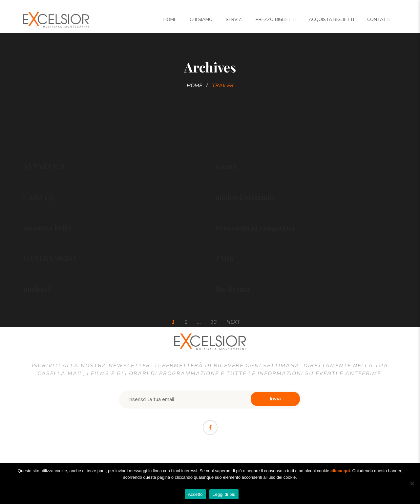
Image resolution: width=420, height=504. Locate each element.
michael (37, 289)
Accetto (195, 494)
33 (214, 322)
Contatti (379, 20)
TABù (224, 258)
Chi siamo (201, 20)
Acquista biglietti (331, 20)
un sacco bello (47, 228)
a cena (226, 166)
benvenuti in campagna (255, 228)
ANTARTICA (44, 166)
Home (170, 20)
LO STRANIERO (49, 258)
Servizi (234, 20)
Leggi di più (224, 494)
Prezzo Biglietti (276, 20)
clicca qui (340, 471)
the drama (232, 289)
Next (233, 322)
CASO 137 (39, 197)
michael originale (245, 197)
